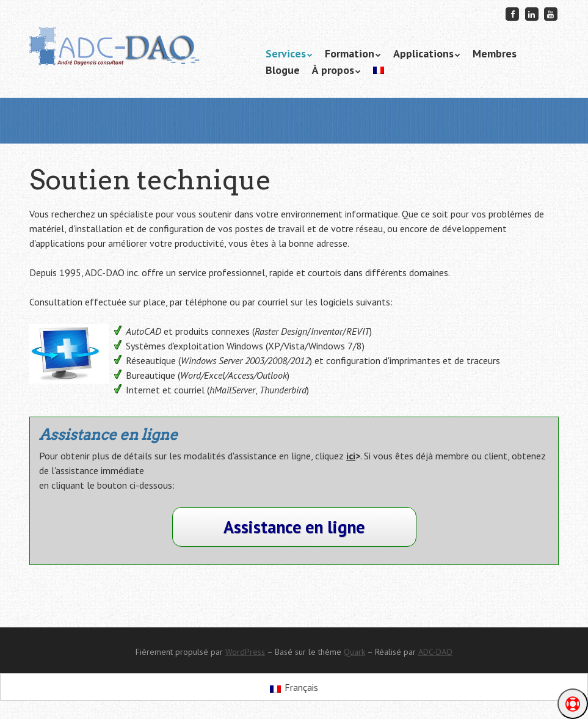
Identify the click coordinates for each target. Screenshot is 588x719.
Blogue (283, 70)
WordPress (245, 652)
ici (351, 456)
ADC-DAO (435, 652)
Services (286, 53)
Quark (354, 652)
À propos (333, 70)
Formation (350, 53)
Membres (495, 53)
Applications (423, 53)
